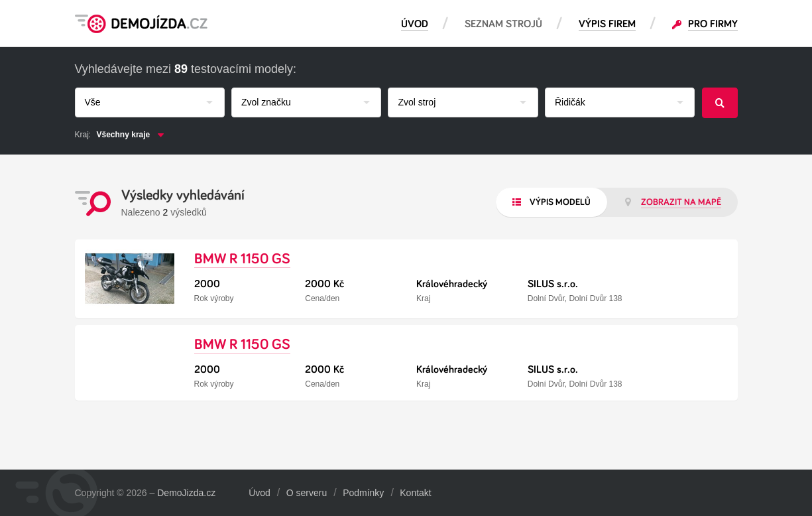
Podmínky (363, 493)
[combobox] (150, 102)
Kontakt (415, 493)
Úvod (260, 493)
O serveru (307, 493)
